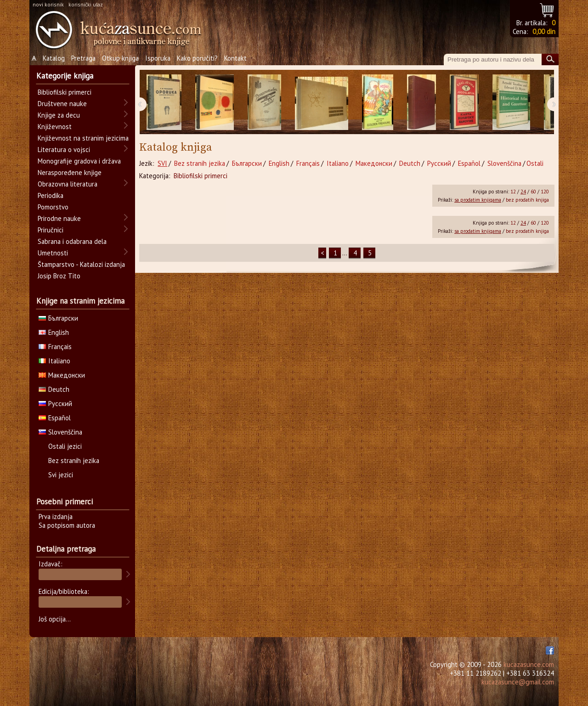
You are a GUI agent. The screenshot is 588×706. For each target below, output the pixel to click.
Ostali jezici (65, 446)
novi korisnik (48, 4)
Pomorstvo (53, 207)
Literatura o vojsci (64, 150)
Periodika (51, 195)
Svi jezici (61, 475)
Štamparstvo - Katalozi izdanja (81, 264)
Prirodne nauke (59, 218)
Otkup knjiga (120, 58)
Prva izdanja (56, 517)
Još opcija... (55, 619)
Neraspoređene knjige (70, 172)
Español (469, 163)
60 (533, 192)
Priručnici (51, 230)
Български (247, 163)
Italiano (338, 163)
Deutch (410, 163)
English (279, 163)
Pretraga (83, 58)
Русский (439, 163)
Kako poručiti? (197, 58)
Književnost (55, 127)
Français (308, 163)
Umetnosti (53, 253)
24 (523, 192)
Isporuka (158, 58)
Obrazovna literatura (68, 184)
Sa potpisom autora (67, 525)
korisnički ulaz (86, 4)
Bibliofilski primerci (201, 176)
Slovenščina (504, 163)
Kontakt (235, 58)
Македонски (374, 163)
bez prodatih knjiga (527, 200)
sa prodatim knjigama (478, 200)
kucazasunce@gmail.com (518, 682)
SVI (162, 163)
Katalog (54, 58)
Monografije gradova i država (79, 161)
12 (513, 192)
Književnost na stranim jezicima (83, 138)
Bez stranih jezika (200, 163)
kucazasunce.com (529, 664)
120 (545, 192)
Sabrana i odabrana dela (72, 241)
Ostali (535, 163)
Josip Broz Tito (59, 276)
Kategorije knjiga (65, 76)
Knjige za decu (59, 115)
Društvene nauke (62, 104)
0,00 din (544, 31)
